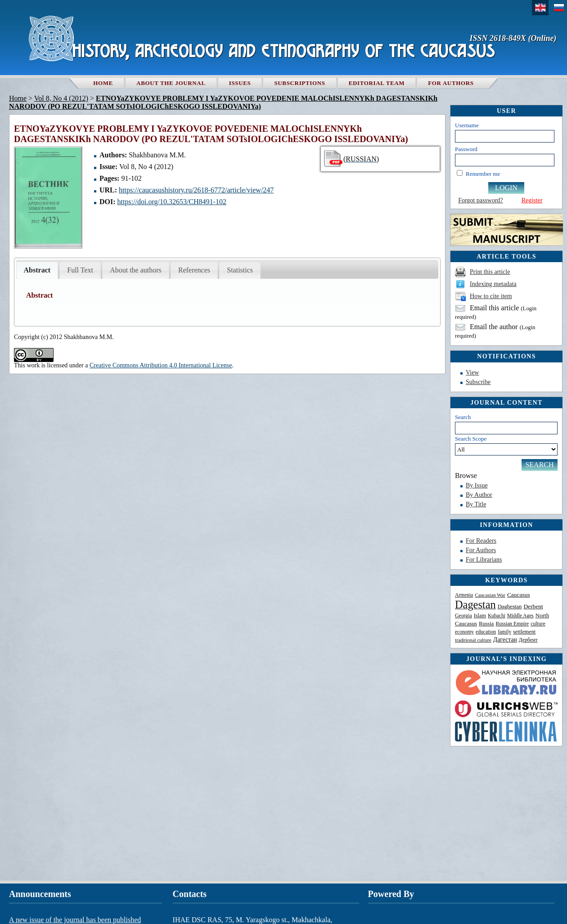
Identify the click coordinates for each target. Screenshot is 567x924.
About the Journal (171, 83)
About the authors (136, 270)
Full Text (80, 270)
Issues (240, 83)
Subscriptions (299, 83)
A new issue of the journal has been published (75, 920)
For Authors (481, 550)
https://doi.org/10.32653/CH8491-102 (172, 202)
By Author (479, 495)
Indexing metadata (493, 284)
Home (103, 83)
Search (463, 417)
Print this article (490, 272)
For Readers (481, 541)
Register (532, 200)
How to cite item (491, 296)
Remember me (483, 174)
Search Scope (506, 445)
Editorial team (377, 83)
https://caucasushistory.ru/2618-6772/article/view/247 (196, 190)
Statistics (240, 270)
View (472, 373)
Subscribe (478, 382)
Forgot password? (481, 200)
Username (467, 125)
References (194, 270)
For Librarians (484, 560)
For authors (451, 83)
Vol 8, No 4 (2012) (61, 98)
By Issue (477, 485)
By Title (476, 504)
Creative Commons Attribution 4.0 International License (161, 365)
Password (466, 149)
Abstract (37, 270)
